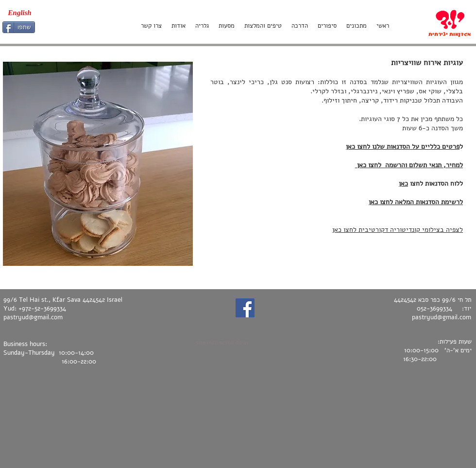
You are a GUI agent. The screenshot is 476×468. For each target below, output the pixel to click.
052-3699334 (434, 309)
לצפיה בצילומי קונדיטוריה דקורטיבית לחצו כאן (398, 230)
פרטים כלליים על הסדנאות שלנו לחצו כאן (403, 147)
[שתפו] (19, 27)
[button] (98, 164)
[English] (20, 13)
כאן (403, 183)
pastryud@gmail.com (33, 317)
